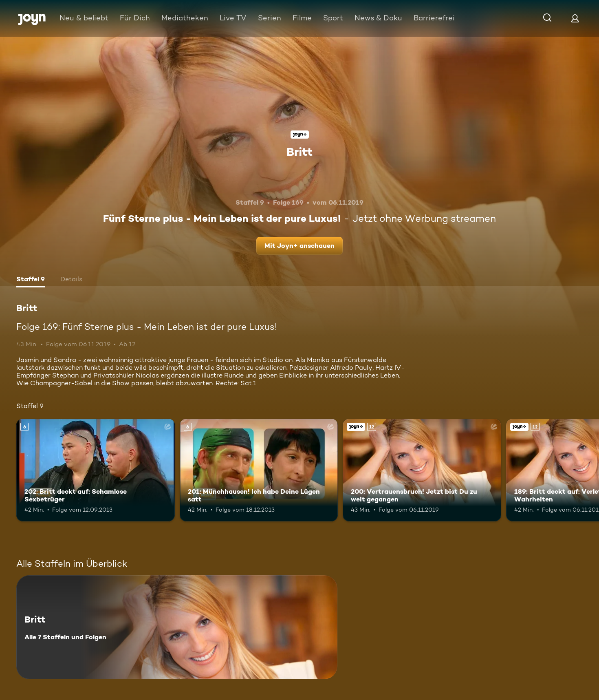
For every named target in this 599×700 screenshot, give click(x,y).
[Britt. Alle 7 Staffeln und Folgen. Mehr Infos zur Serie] (177, 627)
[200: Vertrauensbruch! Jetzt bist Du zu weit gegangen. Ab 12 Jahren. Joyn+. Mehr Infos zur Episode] (422, 470)
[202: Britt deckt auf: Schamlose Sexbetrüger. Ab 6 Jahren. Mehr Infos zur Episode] (96, 470)
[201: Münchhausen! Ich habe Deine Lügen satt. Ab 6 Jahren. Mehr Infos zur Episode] (259, 470)
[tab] (31, 280)
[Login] (575, 18)
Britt (299, 152)
